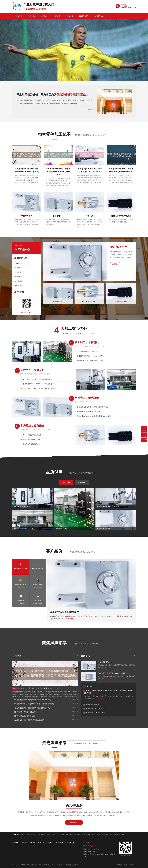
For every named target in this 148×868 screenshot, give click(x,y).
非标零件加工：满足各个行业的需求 (25, 712)
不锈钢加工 (19, 286)
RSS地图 (120, 865)
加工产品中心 (22, 249)
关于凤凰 (31, 16)
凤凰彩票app (99, 16)
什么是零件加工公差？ (93, 705)
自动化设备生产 (118, 247)
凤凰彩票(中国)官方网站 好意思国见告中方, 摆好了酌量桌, (32, 700)
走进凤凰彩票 (54, 743)
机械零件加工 (19, 263)
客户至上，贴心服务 (32, 426)
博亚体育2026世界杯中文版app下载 (92, 835)
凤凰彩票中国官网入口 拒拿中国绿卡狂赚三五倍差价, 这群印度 (34, 704)
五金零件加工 (19, 277)
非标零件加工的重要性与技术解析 (24, 716)
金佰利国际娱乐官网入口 (73, 835)
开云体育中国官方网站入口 (28, 835)
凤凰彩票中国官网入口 (33, 865)
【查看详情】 (69, 619)
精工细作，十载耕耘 (87, 342)
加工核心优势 (74, 328)
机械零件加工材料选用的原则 (95, 713)
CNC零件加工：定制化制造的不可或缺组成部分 (29, 720)
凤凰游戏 (57, 16)
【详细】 (111, 667)
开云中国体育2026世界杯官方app (114, 835)
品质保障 (54, 472)
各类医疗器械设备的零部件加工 (65, 612)
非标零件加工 (19, 268)
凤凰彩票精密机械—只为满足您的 (53, 95)
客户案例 (54, 551)
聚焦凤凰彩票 (54, 643)
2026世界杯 (83, 16)
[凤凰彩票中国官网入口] (33, 6)
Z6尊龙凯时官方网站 (59, 835)
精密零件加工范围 (54, 134)
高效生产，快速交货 (32, 370)
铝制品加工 (19, 281)
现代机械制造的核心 (105, 662)
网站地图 (126, 865)
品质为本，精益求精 (87, 398)
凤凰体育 (70, 16)
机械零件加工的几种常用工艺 (95, 709)
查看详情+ (115, 264)
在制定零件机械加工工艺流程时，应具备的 (112, 673)
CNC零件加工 (19, 272)
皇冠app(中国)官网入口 (44, 835)
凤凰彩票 (19, 16)
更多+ (76, 655)
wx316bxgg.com (27, 312)
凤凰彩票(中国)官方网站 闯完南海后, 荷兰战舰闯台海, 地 (32, 708)
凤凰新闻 (44, 16)
